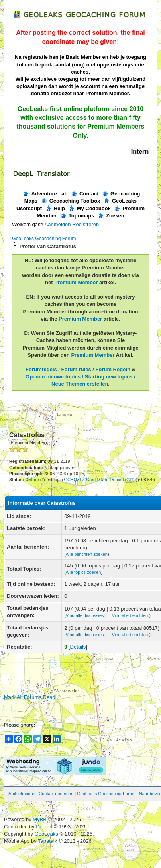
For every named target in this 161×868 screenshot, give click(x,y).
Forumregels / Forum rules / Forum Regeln (78, 369)
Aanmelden (58, 224)
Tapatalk (48, 841)
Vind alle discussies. (85, 615)
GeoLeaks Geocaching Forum (44, 239)
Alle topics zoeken (83, 572)
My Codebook (90, 208)
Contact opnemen (56, 794)
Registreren (85, 224)
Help (55, 208)
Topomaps (77, 216)
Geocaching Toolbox (71, 201)
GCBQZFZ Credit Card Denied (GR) (99, 480)
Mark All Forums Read (30, 697)
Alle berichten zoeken (87, 554)
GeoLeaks (47, 834)
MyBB (40, 819)
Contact (85, 194)
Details (78, 647)
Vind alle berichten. (131, 615)
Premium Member (76, 282)
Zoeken (111, 216)
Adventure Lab (45, 194)
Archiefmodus (22, 794)
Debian (45, 827)
